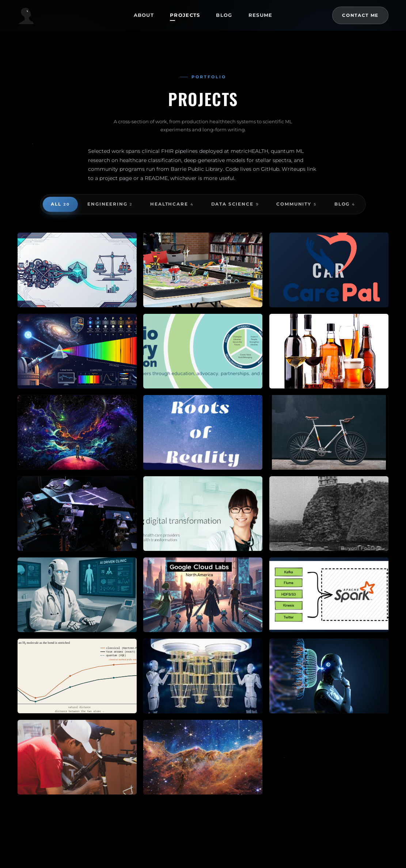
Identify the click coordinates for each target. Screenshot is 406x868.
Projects (185, 15)
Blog (224, 15)
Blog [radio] (345, 204)
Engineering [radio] (110, 204)
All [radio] (60, 204)
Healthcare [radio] (172, 204)
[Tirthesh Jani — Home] (70, 15)
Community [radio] (296, 204)
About (144, 15)
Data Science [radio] (235, 204)
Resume (261, 15)
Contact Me (360, 15)
